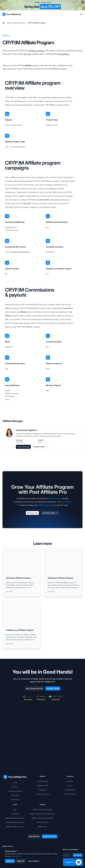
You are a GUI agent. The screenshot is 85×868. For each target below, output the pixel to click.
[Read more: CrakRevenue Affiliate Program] (22, 624)
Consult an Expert (50, 811)
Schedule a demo (50, 513)
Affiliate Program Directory (16, 23)
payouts (27, 54)
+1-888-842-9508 (13, 830)
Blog (15, 784)
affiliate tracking (54, 498)
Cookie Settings (34, 861)
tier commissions (66, 308)
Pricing (15, 757)
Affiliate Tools (42, 801)
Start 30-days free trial (34, 688)
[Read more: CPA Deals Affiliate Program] (22, 572)
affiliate (28, 65)
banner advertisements (21, 252)
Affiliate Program (70, 769)
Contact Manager (23, 447)
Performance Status (42, 769)
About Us (70, 756)
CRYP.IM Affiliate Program (37, 23)
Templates (15, 788)
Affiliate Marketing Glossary (15, 797)
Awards (70, 760)
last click (27, 203)
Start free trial (34, 811)
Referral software (42, 797)
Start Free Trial (32, 513)
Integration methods (15, 766)
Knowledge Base (42, 756)
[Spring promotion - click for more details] (42, 5)
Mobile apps (15, 770)
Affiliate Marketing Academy (15, 793)
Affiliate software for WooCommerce (42, 788)
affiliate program (36, 51)
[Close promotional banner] (83, 2)
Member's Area (42, 760)
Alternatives (15, 774)
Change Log (42, 764)
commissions (63, 54)
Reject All (21, 861)
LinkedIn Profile (40, 447)
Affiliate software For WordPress (42, 793)
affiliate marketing (46, 505)
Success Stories (70, 764)
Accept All (10, 861)
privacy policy (16, 856)
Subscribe (78, 830)
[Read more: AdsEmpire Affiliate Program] (63, 572)
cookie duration (43, 200)
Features (15, 761)
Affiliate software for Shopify (42, 784)
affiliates (23, 312)
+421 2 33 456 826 (13, 826)
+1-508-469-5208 (12, 834)
